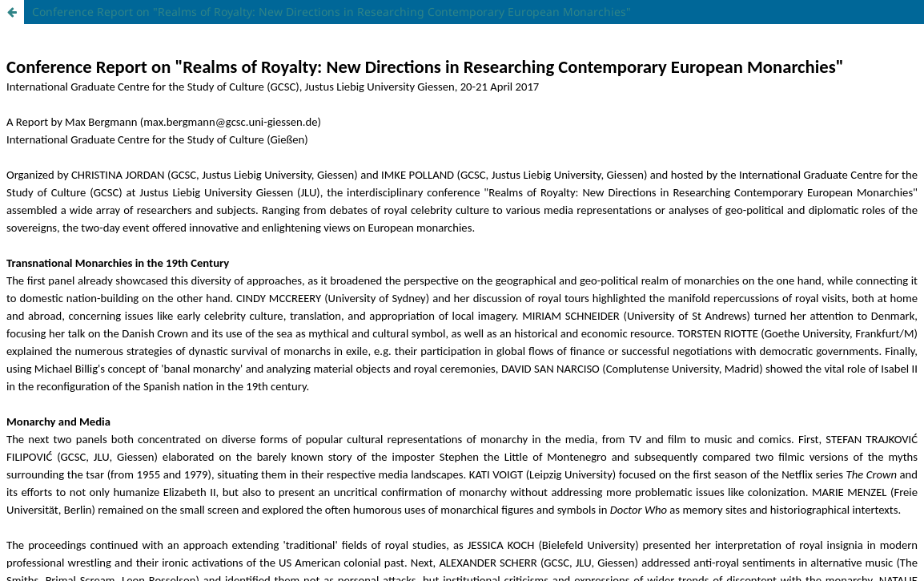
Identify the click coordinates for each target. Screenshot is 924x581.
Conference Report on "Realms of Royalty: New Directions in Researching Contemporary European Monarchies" (331, 12)
